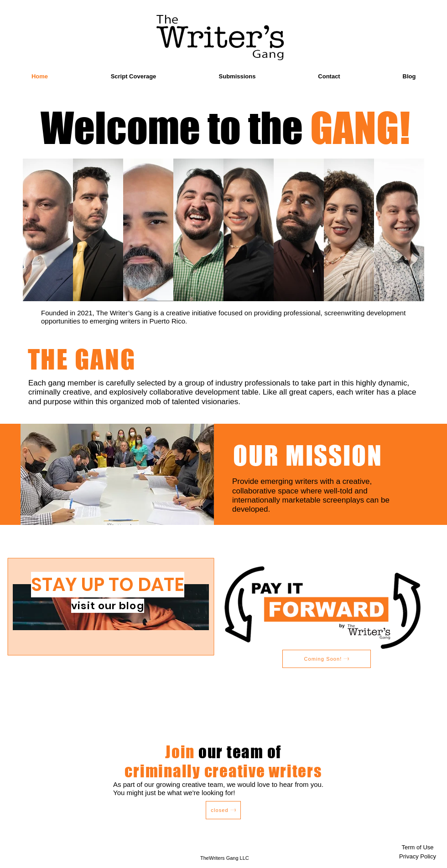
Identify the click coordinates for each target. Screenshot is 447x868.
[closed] (223, 810)
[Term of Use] (418, 847)
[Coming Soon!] (327, 659)
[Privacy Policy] (418, 857)
